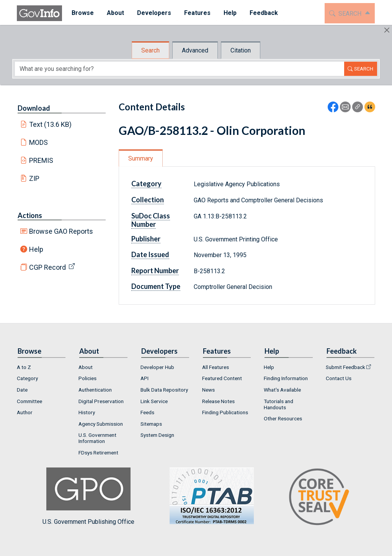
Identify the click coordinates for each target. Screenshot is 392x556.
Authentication (95, 390)
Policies (87, 378)
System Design (157, 435)
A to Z (24, 367)
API (145, 378)
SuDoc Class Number (151, 220)
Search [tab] (150, 50)
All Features (216, 367)
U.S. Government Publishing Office (208, 496)
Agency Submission (101, 424)
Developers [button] (151, 13)
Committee (29, 401)
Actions (30, 215)
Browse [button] (80, 13)
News (208, 390)
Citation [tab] (241, 50)
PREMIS (41, 160)
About (86, 367)
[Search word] (180, 69)
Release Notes (218, 401)
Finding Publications (225, 412)
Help (36, 249)
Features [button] (194, 13)
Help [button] (227, 13)
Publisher (146, 239)
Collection (148, 200)
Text (51, 124)
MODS (38, 142)
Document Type (156, 286)
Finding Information (286, 378)
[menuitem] (80, 13)
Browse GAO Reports (61, 231)
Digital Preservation (101, 401)
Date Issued (150, 254)
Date (22, 390)
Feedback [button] (261, 13)
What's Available (282, 390)
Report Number (155, 271)
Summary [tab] (141, 158)
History (87, 412)
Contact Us (339, 378)
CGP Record (47, 267)
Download (34, 108)
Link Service (154, 401)
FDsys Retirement (98, 453)
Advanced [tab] (195, 50)
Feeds (147, 412)
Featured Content (222, 378)
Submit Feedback (345, 367)
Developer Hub (157, 367)
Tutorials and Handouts (278, 404)
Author (25, 412)
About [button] (112, 13)
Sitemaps (151, 424)
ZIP (34, 178)
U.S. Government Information (97, 438)
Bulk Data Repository (164, 390)
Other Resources (283, 418)
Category (146, 184)
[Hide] (387, 30)
